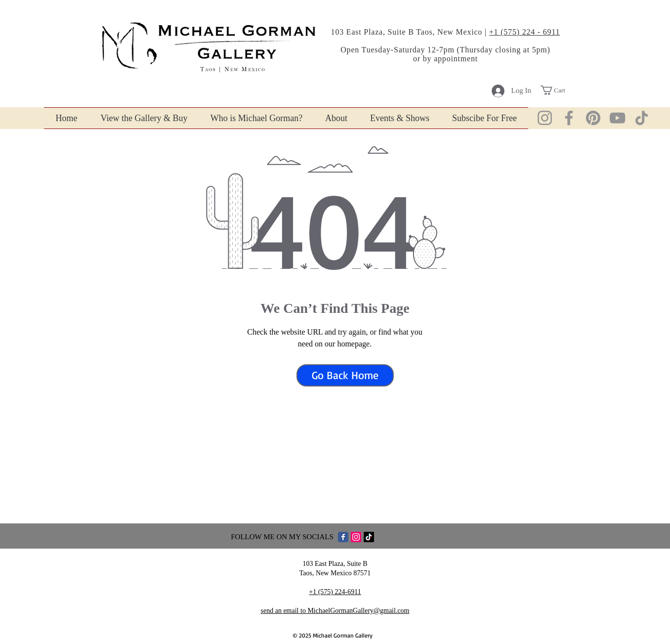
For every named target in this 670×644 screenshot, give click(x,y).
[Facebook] (569, 118)
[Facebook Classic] (343, 537)
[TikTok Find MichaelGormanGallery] (369, 537)
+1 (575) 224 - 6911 (525, 32)
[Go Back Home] (345, 375)
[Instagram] (545, 118)
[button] (558, 90)
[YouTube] (617, 118)
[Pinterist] (593, 118)
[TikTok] (642, 118)
